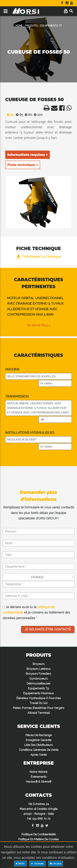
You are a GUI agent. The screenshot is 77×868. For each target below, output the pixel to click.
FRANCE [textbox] (37, 577)
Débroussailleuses (38, 683)
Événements (39, 777)
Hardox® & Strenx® (39, 782)
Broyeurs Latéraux (38, 669)
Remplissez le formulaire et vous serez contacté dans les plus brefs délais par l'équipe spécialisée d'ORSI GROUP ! (39, 513)
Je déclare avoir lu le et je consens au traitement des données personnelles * (36, 612)
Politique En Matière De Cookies (39, 839)
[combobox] (38, 577)
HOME (19, 26)
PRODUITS (31, 26)
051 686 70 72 (41, 819)
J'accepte (37, 864)
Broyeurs (39, 664)
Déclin (20, 864)
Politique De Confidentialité (38, 834)
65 (19, 115)
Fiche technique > (23, 165)
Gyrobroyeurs (39, 679)
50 (10, 115)
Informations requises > (28, 155)
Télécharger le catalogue (39, 256)
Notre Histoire (38, 772)
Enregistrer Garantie (39, 740)
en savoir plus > (39, 325)
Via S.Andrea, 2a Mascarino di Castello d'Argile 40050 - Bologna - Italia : (39, 811)
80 (28, 115)
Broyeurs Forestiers (38, 674)
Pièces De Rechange (39, 735)
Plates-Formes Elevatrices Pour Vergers (39, 708)
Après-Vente (39, 755)
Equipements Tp (38, 688)
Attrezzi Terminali (39, 713)
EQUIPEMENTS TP (51, 26)
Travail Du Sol (38, 703)
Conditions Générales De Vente (39, 750)
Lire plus (56, 864)
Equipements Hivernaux (38, 693)
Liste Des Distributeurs (38, 745)
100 (37, 115)
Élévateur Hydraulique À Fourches (39, 698)
